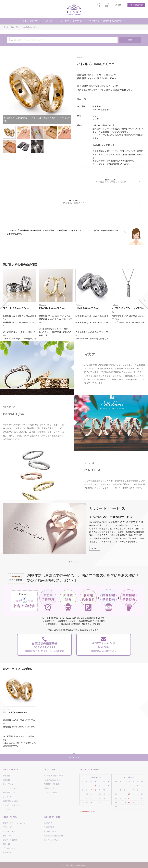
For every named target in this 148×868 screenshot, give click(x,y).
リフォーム (7, 797)
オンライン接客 (9, 831)
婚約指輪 (6, 776)
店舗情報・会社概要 (51, 784)
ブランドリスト (9, 848)
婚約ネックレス (9, 793)
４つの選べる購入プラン (53, 776)
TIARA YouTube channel (53, 780)
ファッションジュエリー (12, 805)
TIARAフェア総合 (51, 793)
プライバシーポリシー (52, 840)
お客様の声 (7, 853)
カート (107, 5)
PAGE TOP (74, 758)
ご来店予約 (138, 5)
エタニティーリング (11, 788)
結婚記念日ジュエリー (12, 801)
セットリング (8, 784)
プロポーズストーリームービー (15, 823)
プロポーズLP (8, 827)
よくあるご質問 (50, 831)
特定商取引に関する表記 (53, 836)
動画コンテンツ (9, 836)
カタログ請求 (49, 827)
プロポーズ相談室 (10, 840)
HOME (5, 27)
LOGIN (118, 5)
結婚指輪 (6, 780)
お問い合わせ (49, 788)
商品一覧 (14, 27)
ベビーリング (8, 809)
